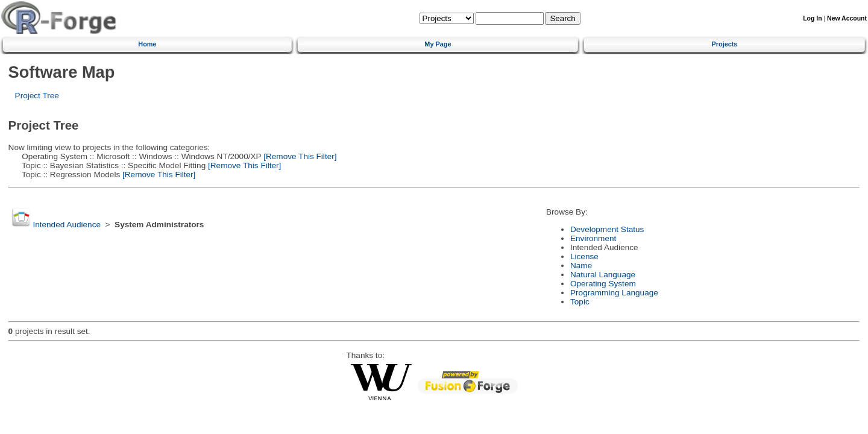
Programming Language (614, 293)
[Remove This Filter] (299, 156)
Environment (593, 238)
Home (147, 44)
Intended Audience (67, 225)
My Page (438, 44)
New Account (847, 18)
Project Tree (37, 96)
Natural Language (603, 275)
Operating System (603, 284)
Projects (725, 44)
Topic (580, 302)
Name (581, 266)
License (584, 256)
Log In (812, 18)
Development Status (607, 229)
